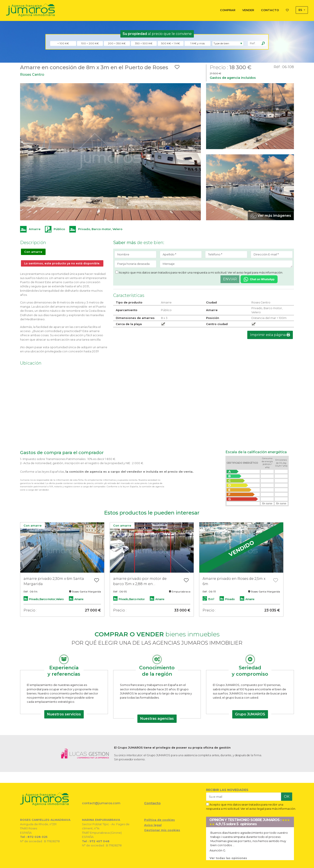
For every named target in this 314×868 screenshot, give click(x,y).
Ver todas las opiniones (228, 858)
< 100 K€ (63, 43)
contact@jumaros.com (101, 803)
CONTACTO (270, 10)
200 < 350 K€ (117, 43)
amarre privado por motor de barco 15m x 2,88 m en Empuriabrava (140, 582)
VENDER (248, 10)
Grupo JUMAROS (250, 714)
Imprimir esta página (270, 335)
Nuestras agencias (157, 719)
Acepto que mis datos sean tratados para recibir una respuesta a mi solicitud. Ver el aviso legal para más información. (199, 272)
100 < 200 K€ (90, 43)
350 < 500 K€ (144, 43)
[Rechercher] (263, 43)
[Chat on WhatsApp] (259, 279)
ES (301, 10)
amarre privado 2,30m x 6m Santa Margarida (54, 581)
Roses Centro (32, 75)
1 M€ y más (198, 43)
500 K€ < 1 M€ (171, 43)
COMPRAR (228, 10)
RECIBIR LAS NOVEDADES (227, 790)
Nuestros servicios (64, 714)
